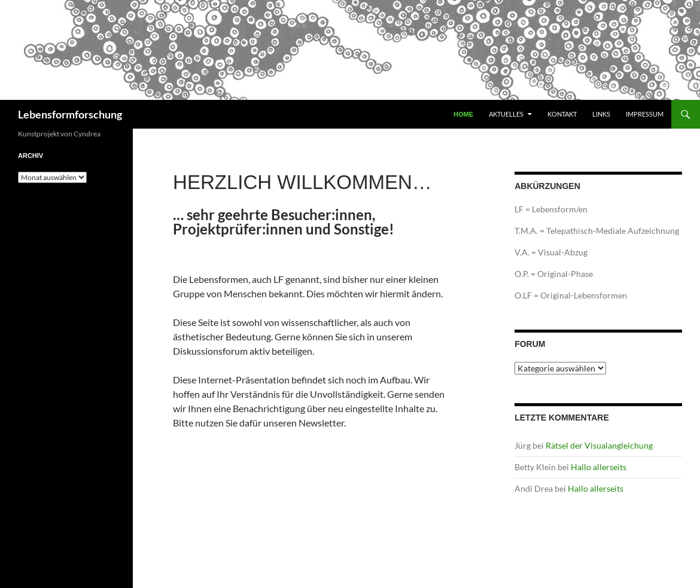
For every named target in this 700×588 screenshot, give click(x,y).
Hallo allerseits (599, 467)
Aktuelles (506, 114)
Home (463, 114)
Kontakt (562, 114)
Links (601, 114)
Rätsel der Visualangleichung (599, 445)
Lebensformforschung (70, 114)
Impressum (645, 114)
